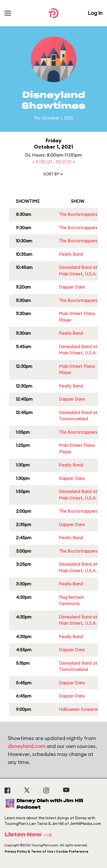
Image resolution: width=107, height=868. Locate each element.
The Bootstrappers (78, 214)
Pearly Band (71, 254)
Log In (95, 13)
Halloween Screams (78, 709)
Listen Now (30, 835)
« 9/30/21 (43, 162)
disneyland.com (27, 746)
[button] (54, 175)
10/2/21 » (65, 162)
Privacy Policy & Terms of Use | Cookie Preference (47, 851)
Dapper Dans (72, 287)
